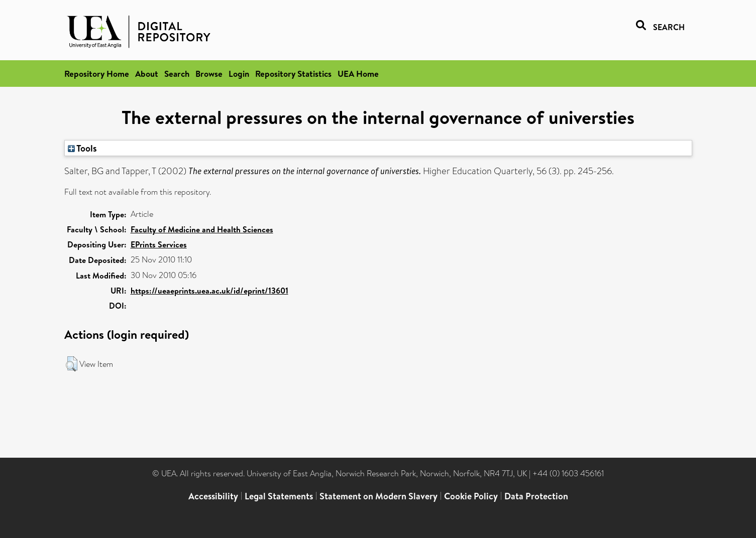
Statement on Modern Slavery (379, 496)
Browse (209, 74)
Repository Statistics (293, 74)
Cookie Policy (471, 496)
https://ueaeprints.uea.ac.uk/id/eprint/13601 (209, 291)
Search (177, 74)
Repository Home (97, 74)
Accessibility (213, 496)
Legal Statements (279, 496)
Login (239, 74)
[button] (72, 364)
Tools (82, 148)
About (147, 74)
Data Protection (536, 496)
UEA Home (358, 74)
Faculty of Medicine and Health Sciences (202, 229)
